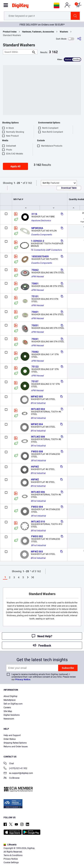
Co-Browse (11, 778)
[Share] (79, 39)
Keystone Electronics (41, 221)
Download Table (69, 188)
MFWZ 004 (37, 424)
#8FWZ (35, 479)
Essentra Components (42, 235)
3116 (34, 214)
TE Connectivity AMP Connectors (46, 250)
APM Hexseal (38, 277)
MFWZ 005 (37, 397)
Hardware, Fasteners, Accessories (38, 32)
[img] (20, 6)
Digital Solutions (12, 715)
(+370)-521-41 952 (15, 769)
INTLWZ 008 (38, 437)
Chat (9, 764)
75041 (35, 339)
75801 (35, 284)
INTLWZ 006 (38, 492)
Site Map (8, 711)
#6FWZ (35, 467)
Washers (64, 32)
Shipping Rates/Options (15, 743)
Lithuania (10, 845)
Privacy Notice (23, 679)
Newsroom (9, 719)
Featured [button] (51, 183)
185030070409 (40, 256)
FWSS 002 (37, 536)
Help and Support (12, 735)
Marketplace (10, 700)
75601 (35, 312)
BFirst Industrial (38, 403)
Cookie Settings (11, 862)
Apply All (15, 166)
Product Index (10, 32)
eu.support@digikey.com (18, 773)
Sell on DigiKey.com (13, 704)
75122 (35, 367)
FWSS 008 (37, 451)
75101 (35, 296)
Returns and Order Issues (16, 747)
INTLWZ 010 (38, 522)
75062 (35, 270)
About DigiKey (10, 696)
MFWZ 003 (37, 552)
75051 (35, 325)
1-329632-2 (38, 241)
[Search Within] (17, 52)
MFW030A (37, 228)
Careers (7, 708)
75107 (35, 381)
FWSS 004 (37, 507)
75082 (35, 352)
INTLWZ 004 (38, 409)
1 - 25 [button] (17, 183)
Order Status (10, 739)
